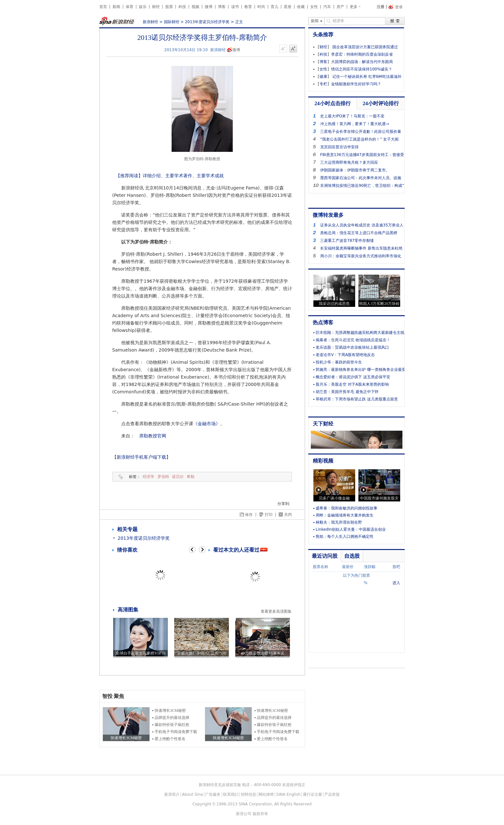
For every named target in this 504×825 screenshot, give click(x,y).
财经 (156, 7)
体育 (130, 7)
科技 (182, 7)
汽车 (327, 7)
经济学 (148, 477)
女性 (314, 7)
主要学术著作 (179, 176)
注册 (381, 7)
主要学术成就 (210, 176)
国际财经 (172, 22)
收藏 (301, 7)
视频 (195, 7)
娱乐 (143, 7)
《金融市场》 (207, 424)
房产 (340, 7)
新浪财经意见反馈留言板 (220, 785)
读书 (235, 7)
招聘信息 (248, 794)
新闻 (116, 7)
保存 (249, 515)
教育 (248, 7)
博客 (222, 7)
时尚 (261, 7)
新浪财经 (150, 22)
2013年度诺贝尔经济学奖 (207, 22)
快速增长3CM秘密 (170, 710)
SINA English (288, 794)
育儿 (274, 7)
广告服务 (213, 794)
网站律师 (266, 794)
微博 (209, 7)
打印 (269, 515)
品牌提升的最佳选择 (172, 718)
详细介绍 (152, 176)
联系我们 (231, 794)
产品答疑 (332, 794)
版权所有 (260, 814)
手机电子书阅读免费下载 (176, 732)
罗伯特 (163, 477)
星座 (288, 7)
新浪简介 (172, 794)
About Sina (192, 794)
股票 (169, 7)
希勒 (191, 477)
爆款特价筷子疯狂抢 (172, 725)
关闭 (288, 515)
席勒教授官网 (153, 436)
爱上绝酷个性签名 (170, 739)
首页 (103, 7)
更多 (354, 7)
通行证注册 (312, 794)
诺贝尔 (178, 477)
